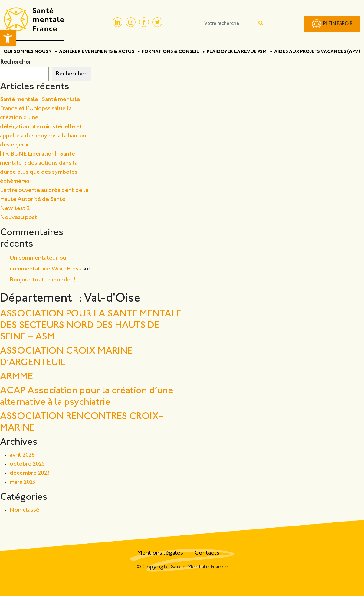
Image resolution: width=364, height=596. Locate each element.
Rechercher (16, 62)
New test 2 (15, 209)
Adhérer (70, 52)
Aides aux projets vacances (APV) (317, 52)
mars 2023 (23, 482)
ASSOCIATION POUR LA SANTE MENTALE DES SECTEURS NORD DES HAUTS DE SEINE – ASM (91, 326)
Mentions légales (161, 553)
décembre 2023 (30, 473)
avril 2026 (22, 455)
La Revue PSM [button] (254, 52)
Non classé (25, 510)
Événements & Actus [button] (111, 52)
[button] (8, 38)
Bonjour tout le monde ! (43, 280)
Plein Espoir (338, 24)
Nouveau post (19, 218)
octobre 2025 (27, 464)
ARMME (16, 377)
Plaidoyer (220, 52)
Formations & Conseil (174, 52)
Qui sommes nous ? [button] (31, 52)
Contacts (207, 553)
